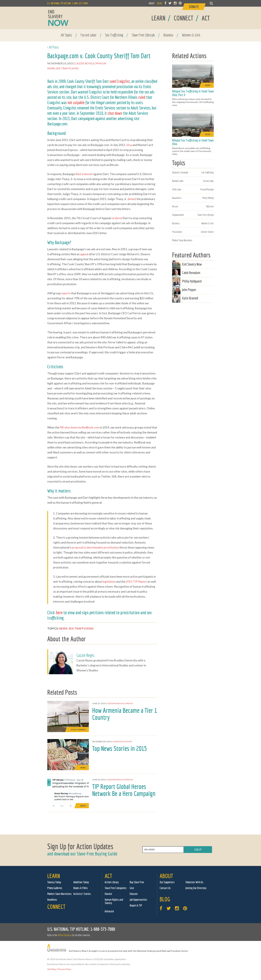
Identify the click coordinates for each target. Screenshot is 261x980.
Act (108, 876)
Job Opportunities (138, 900)
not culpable (76, 102)
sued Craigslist (120, 81)
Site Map (52, 969)
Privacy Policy (65, 969)
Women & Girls (191, 35)
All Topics (66, 35)
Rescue (175, 206)
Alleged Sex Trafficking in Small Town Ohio (193, 142)
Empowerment (178, 215)
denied (132, 199)
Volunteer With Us (194, 882)
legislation (109, 582)
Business (168, 35)
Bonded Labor (178, 181)
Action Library (112, 882)
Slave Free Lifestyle (143, 35)
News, (52, 68)
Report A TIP (136, 905)
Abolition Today (81, 882)
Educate (134, 894)
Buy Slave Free (137, 882)
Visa (129, 145)
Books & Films (81, 888)
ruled (142, 97)
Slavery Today (54, 882)
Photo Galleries (55, 888)
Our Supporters (167, 882)
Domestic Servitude (180, 172)
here (59, 612)
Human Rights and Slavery (114, 901)
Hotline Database (65, 935)
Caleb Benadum (115, 703)
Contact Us (165, 888)
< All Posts (53, 47)
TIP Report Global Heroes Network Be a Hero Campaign (124, 790)
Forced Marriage (207, 189)
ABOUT (152, 3)
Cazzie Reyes (84, 63)
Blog (165, 899)
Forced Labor (89, 35)
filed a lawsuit (84, 174)
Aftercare (210, 206)
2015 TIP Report (136, 582)
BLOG (160, 3)
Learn (54, 876)
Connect (56, 907)
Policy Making (208, 198)
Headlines (52, 900)
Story (129, 741)
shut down (115, 113)
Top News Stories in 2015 (120, 748)
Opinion (100, 63)
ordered (117, 218)
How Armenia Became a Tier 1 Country (125, 714)
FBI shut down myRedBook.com (80, 427)
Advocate (109, 911)
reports (66, 293)
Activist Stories (207, 232)
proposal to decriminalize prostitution (95, 547)
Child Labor (177, 189)
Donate (108, 894)
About (166, 876)
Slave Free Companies (116, 888)
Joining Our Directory (196, 888)
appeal (84, 254)
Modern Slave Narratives (182, 240)
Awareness (177, 198)
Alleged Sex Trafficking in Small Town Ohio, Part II (193, 93)
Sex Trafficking (114, 35)
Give (132, 888)
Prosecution (177, 232)
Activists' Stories (82, 894)
